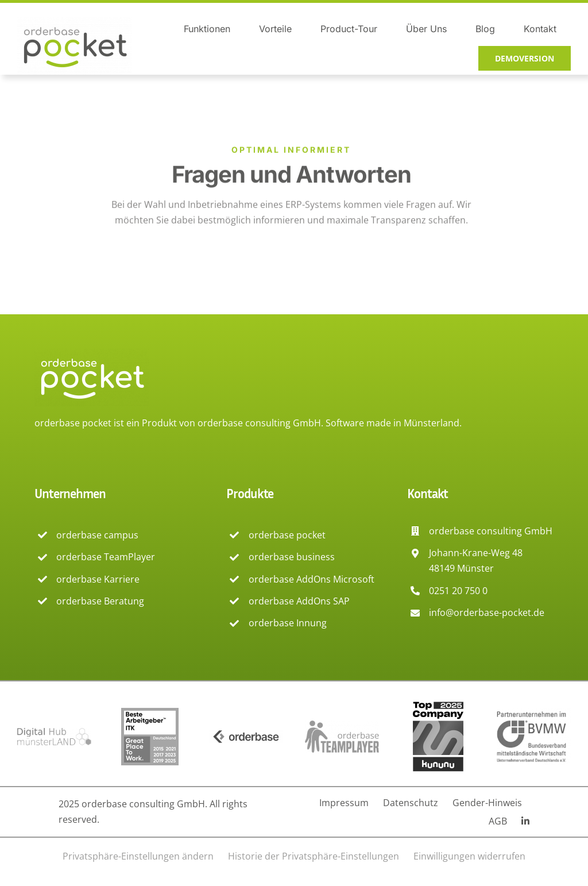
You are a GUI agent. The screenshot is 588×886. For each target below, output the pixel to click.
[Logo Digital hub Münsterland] (54, 733)
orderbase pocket (287, 535)
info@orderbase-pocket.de (487, 613)
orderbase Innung (288, 623)
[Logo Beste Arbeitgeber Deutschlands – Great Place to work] (150, 712)
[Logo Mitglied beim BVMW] (534, 712)
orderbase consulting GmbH (259, 423)
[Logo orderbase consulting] (246, 735)
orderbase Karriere (98, 579)
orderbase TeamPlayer (106, 557)
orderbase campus (97, 535)
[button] (138, 856)
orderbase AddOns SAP (299, 601)
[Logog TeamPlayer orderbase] (342, 725)
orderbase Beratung (100, 601)
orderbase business (292, 557)
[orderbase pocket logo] (75, 22)
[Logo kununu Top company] (438, 703)
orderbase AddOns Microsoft (312, 579)
